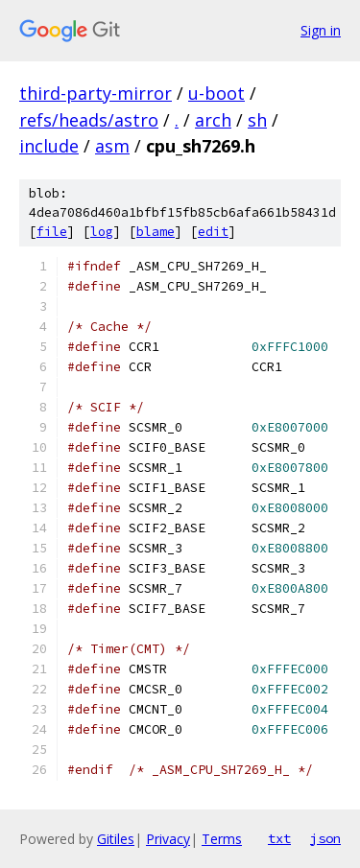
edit (213, 232)
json (325, 838)
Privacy (168, 839)
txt (279, 838)
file (52, 232)
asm (112, 146)
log (102, 232)
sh (257, 120)
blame (156, 232)
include (49, 146)
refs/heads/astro (89, 120)
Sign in (321, 30)
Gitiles (116, 839)
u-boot (216, 93)
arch (213, 120)
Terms (222, 839)
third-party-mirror (96, 93)
